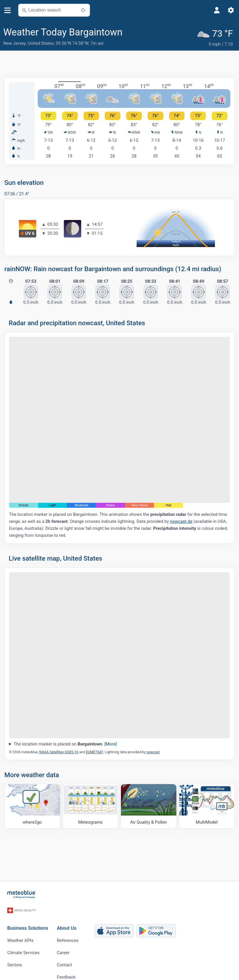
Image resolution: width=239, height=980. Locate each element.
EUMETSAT (94, 751)
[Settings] (231, 10)
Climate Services (23, 944)
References (68, 932)
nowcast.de (181, 520)
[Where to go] (32, 804)
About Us (67, 920)
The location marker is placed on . (65, 742)
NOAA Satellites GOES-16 (59, 751)
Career (63, 944)
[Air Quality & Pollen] (149, 804)
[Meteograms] (91, 804)
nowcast (153, 751)
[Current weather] (216, 37)
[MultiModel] (207, 804)
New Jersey (15, 43)
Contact (64, 956)
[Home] (22, 893)
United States (41, 43)
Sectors (15, 956)
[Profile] (217, 10)
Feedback (66, 969)
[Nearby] (83, 10)
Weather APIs (20, 932)
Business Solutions (28, 920)
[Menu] (8, 10)
